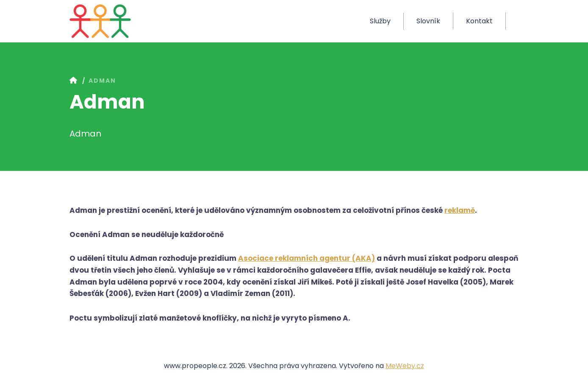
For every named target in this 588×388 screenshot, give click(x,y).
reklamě (460, 210)
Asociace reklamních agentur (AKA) (306, 258)
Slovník (428, 21)
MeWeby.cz (405, 366)
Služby (380, 21)
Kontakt (479, 21)
